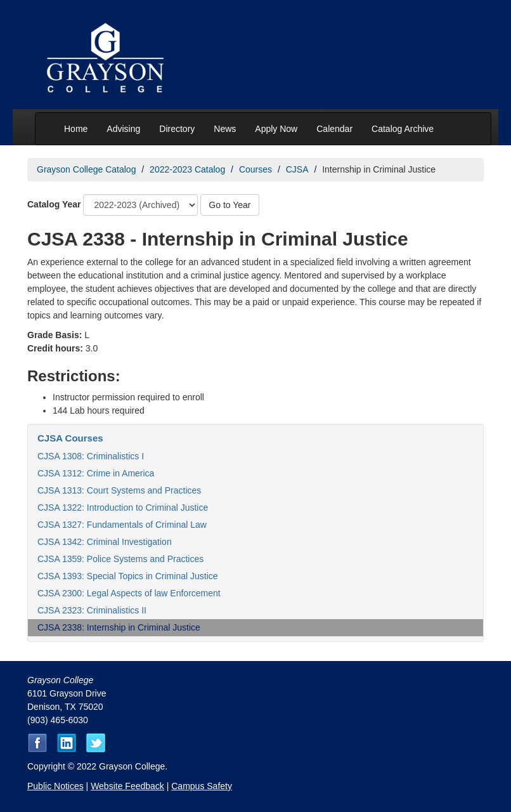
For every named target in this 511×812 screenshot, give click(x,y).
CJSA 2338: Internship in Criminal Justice (119, 627)
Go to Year (230, 205)
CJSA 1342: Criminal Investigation (105, 542)
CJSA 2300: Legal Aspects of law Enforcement (129, 593)
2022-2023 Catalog (187, 169)
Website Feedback (127, 786)
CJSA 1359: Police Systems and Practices (120, 559)
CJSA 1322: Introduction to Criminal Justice (123, 507)
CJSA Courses (70, 438)
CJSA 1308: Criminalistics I (91, 456)
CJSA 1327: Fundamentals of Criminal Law (122, 525)
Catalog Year (54, 204)
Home (76, 129)
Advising (123, 129)
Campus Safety (202, 786)
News (225, 129)
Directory (177, 129)
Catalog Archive (403, 129)
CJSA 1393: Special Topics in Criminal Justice (128, 576)
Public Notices (55, 786)
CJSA (297, 169)
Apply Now (276, 129)
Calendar (334, 129)
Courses (256, 169)
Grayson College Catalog (86, 169)
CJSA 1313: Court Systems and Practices (119, 490)
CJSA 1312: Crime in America (96, 473)
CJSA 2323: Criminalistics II (92, 610)
